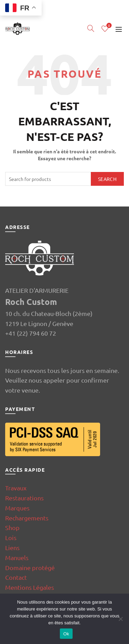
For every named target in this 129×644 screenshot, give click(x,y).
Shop (12, 527)
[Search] (91, 28)
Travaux (16, 488)
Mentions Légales (30, 587)
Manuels (17, 558)
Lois (11, 537)
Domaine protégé (30, 568)
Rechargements (27, 518)
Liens (12, 547)
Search (107, 179)
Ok (66, 634)
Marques (17, 508)
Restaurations (24, 498)
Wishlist (109, 26)
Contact (16, 577)
